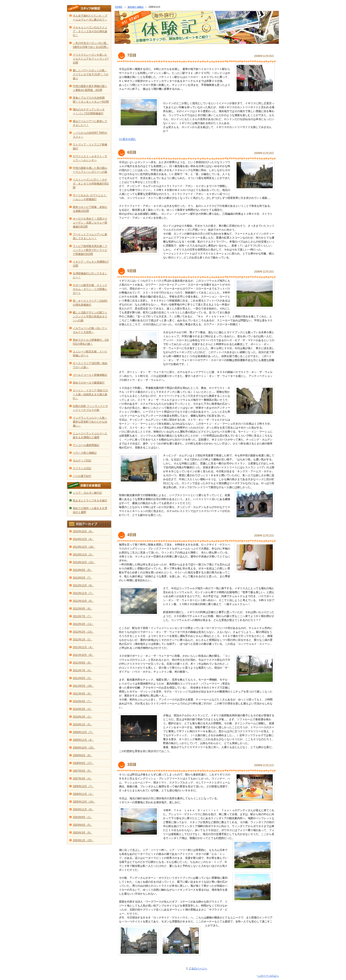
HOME (119, 7)
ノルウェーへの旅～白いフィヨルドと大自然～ (90, 330)
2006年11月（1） (83, 794)
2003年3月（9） (83, 833)
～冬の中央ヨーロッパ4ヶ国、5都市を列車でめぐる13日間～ (91, 45)
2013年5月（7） (83, 578)
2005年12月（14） (84, 802)
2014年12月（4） (83, 539)
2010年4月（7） (83, 701)
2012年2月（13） (83, 632)
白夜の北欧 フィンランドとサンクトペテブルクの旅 (90, 408)
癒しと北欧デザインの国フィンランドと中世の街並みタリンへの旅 (90, 316)
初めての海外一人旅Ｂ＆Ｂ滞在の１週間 (90, 510)
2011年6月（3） (83, 678)
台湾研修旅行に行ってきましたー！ (90, 275)
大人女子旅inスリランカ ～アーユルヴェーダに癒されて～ (90, 18)
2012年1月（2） (83, 640)
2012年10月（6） (83, 601)
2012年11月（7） (83, 593)
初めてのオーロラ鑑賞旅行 (89, 383)
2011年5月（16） (83, 686)
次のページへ (199, 969)
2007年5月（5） (83, 771)
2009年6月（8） (83, 755)
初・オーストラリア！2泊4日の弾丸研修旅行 (90, 303)
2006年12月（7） (83, 786)
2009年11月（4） (83, 740)
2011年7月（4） (83, 670)
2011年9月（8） (83, 663)
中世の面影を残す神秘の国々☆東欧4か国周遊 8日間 (90, 88)
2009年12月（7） (83, 732)
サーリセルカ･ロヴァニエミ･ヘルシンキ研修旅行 (90, 197)
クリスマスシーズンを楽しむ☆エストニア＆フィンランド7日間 (91, 59)
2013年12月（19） (84, 547)
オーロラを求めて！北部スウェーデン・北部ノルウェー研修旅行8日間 (90, 223)
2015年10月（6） (83, 531)
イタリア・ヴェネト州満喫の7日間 (91, 264)
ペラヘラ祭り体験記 (85, 453)
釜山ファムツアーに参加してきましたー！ (90, 123)
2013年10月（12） (84, 562)
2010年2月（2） (83, 717)
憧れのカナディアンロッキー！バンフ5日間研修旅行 (89, 111)
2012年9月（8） (83, 609)
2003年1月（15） (83, 840)
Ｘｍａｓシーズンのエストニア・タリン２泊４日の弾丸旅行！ (90, 31)
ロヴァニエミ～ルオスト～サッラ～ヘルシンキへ (90, 158)
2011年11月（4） (83, 647)
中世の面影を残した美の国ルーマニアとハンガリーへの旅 (90, 170)
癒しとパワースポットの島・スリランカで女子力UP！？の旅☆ (91, 74)
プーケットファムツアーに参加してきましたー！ (90, 236)
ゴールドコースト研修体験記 (90, 375)
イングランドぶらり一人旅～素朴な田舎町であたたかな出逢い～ (90, 422)
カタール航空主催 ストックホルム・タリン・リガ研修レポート (90, 289)
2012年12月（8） (83, 585)
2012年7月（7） (83, 616)
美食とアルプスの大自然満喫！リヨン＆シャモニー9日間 (91, 100)
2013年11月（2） (83, 555)
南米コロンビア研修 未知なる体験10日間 (90, 209)
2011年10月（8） (83, 655)
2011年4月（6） (83, 694)
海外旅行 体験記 (136, 7)
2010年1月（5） (83, 724)
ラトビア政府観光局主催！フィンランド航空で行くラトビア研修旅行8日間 (90, 250)
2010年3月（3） (83, 709)
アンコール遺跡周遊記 (86, 445)
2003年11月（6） (83, 809)
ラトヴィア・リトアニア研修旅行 (90, 147)
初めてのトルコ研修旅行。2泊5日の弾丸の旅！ (91, 342)
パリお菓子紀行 (82, 476)
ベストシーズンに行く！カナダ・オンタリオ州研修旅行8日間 (91, 184)
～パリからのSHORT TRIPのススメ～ (90, 135)
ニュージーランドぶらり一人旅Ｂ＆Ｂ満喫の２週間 (90, 435)
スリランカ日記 (82, 468)
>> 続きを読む (127, 139)
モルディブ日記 (82, 461)
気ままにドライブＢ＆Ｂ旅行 (90, 500)
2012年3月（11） (83, 624)
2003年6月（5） (83, 825)
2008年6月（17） (83, 763)
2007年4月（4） (83, 779)
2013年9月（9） (83, 570)
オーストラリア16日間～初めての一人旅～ (90, 365)
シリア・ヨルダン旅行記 (87, 493)
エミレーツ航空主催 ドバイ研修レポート (90, 354)
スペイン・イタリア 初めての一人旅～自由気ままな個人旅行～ (90, 394)
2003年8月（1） (83, 817)
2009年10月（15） (84, 748)
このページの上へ (268, 976)
